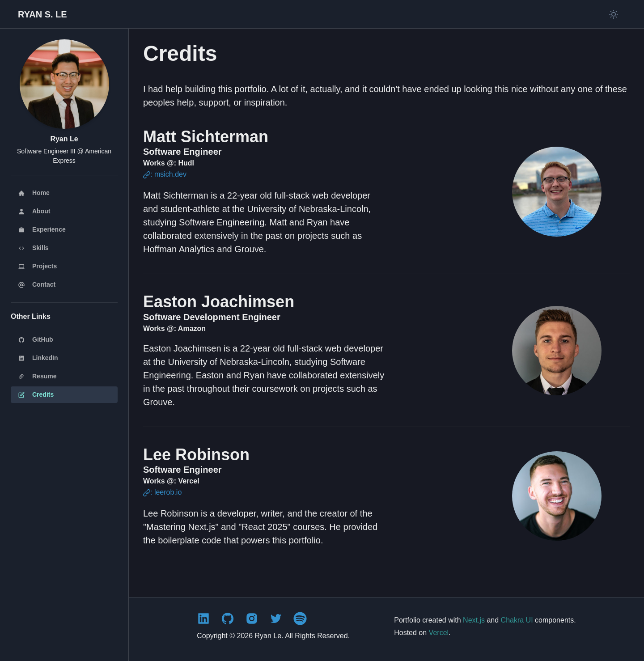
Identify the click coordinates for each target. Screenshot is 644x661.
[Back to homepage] (42, 14)
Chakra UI (517, 620)
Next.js (474, 620)
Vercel (439, 633)
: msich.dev (165, 174)
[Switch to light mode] (614, 14)
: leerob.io (162, 492)
